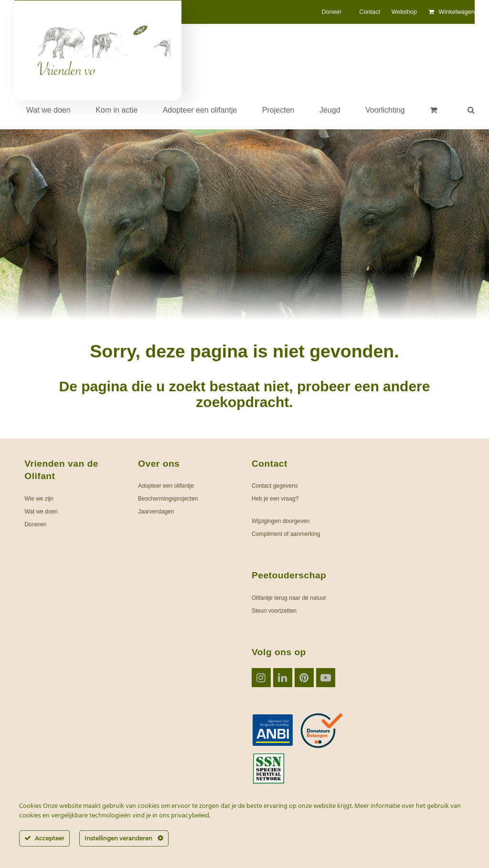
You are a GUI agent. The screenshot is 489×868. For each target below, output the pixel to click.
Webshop (404, 12)
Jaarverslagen (156, 512)
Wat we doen (41, 512)
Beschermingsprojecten (168, 499)
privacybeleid (190, 816)
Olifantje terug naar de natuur (289, 598)
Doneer (332, 12)
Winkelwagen (457, 12)
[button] (433, 110)
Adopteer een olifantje (166, 486)
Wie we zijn (39, 499)
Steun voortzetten (274, 611)
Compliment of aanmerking (286, 534)
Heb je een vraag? (275, 499)
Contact (370, 12)
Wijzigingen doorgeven (281, 521)
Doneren (35, 524)
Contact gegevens (275, 486)
